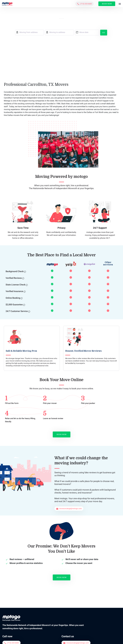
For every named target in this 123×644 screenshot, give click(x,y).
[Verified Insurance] (25, 291)
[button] (85, 4)
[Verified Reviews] (23, 278)
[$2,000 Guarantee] (24, 305)
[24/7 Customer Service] (29, 311)
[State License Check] (27, 285)
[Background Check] (25, 272)
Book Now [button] (107, 4)
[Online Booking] (22, 298)
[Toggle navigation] (120, 4)
